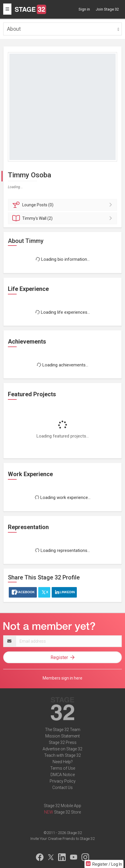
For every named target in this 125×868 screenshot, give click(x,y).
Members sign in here (62, 678)
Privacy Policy (63, 781)
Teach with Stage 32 (62, 755)
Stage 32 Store (67, 812)
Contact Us (62, 788)
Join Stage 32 (107, 9)
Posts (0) (63, 205)
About (14, 29)
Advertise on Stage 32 (62, 749)
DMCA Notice (63, 775)
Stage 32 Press (63, 742)
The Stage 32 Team (63, 730)
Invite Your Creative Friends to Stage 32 (62, 839)
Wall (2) (63, 218)
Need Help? (63, 762)
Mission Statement (62, 736)
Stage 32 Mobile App (62, 806)
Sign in (84, 9)
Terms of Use (63, 768)
